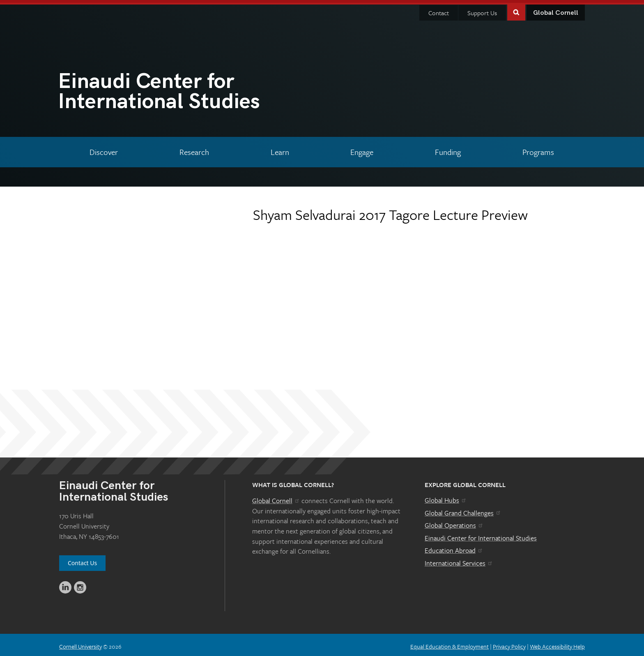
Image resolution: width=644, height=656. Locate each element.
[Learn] (280, 149)
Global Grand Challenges (463, 510)
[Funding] (448, 149)
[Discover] (104, 149)
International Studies (190, 90)
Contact (439, 10)
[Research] (194, 149)
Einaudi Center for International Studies (481, 535)
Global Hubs (446, 497)
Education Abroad (454, 547)
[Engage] (362, 149)
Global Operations (454, 522)
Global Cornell (556, 10)
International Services (459, 560)
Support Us (482, 10)
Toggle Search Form (516, 9)
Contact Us (82, 560)
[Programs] (538, 149)
